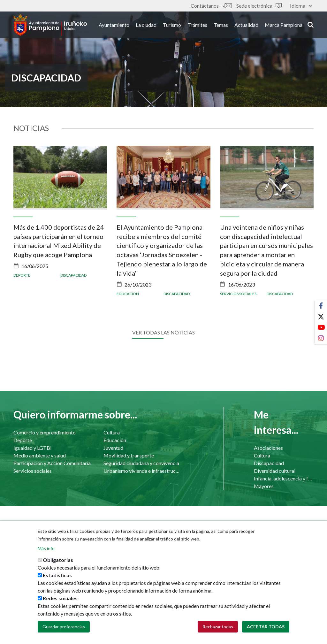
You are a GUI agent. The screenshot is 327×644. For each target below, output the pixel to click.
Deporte (22, 275)
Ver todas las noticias (163, 332)
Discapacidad (73, 275)
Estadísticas (57, 575)
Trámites (197, 25)
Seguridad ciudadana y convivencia (141, 463)
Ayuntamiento (114, 25)
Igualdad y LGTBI (33, 448)
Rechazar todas (218, 627)
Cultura (112, 432)
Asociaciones (268, 448)
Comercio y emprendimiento (45, 432)
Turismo (172, 25)
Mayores (264, 486)
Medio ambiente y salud (40, 455)
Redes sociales (60, 598)
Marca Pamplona (284, 25)
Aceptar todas (266, 627)
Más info (46, 548)
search (311, 25)
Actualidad (246, 25)
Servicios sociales (238, 294)
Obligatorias (58, 560)
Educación (128, 294)
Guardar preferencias (64, 627)
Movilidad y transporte (129, 455)
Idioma (301, 6)
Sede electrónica (259, 6)
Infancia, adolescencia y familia (284, 478)
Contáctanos (211, 6)
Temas (221, 25)
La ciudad (146, 25)
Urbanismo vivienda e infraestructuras (142, 471)
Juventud (113, 448)
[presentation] (18, 229)
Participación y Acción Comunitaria (52, 463)
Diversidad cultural (275, 471)
